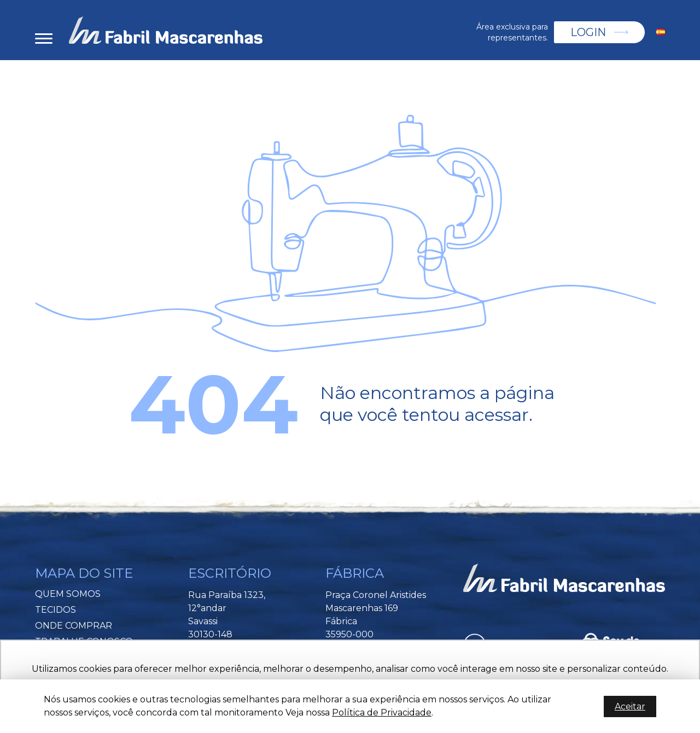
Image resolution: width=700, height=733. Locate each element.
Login (588, 32)
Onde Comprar (74, 626)
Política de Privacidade (382, 713)
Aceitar (630, 706)
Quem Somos (68, 594)
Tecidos (56, 610)
